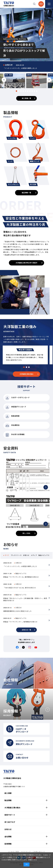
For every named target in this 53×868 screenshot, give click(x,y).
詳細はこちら (32, 860)
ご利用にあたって (39, 852)
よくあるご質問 (14, 852)
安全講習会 (12, 426)
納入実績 (8, 793)
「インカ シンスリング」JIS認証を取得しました (20, 68)
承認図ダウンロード (15, 407)
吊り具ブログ (10, 822)
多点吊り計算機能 (15, 435)
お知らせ (8, 829)
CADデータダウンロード (17, 398)
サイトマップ (26, 852)
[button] (16, 91)
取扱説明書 (12, 417)
